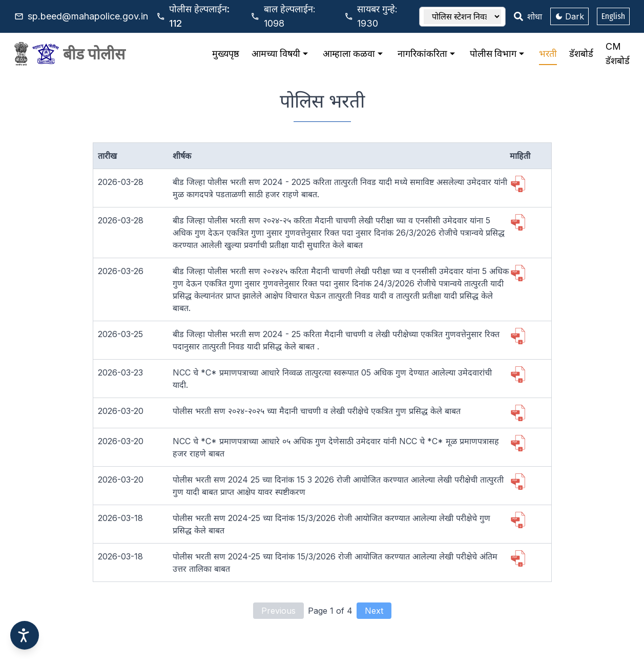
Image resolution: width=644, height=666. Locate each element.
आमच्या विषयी (281, 54)
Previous (278, 611)
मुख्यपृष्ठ (226, 54)
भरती (548, 54)
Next (374, 611)
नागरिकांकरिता (428, 54)
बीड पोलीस (94, 54)
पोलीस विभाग (498, 54)
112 (199, 16)
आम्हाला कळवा (354, 54)
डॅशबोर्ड (581, 54)
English (613, 16)
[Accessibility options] (25, 635)
